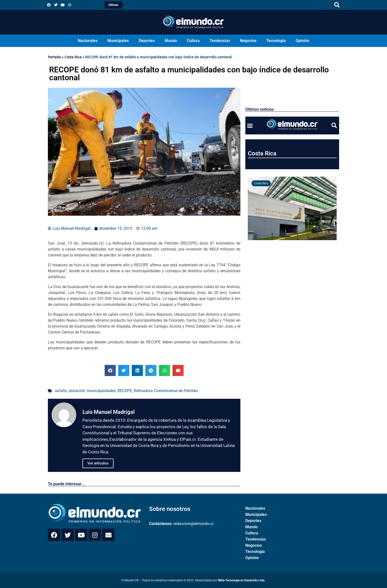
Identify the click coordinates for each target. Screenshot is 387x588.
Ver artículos (98, 463)
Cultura (193, 41)
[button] (337, 5)
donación (77, 391)
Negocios (248, 41)
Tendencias (220, 41)
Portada (54, 57)
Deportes (147, 41)
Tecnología (276, 41)
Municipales (118, 41)
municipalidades (101, 391)
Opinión (302, 41)
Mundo (171, 41)
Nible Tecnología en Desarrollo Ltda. (242, 580)
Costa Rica (73, 57)
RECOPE (125, 391)
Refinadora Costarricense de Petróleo (166, 391)
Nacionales (88, 41)
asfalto (61, 391)
